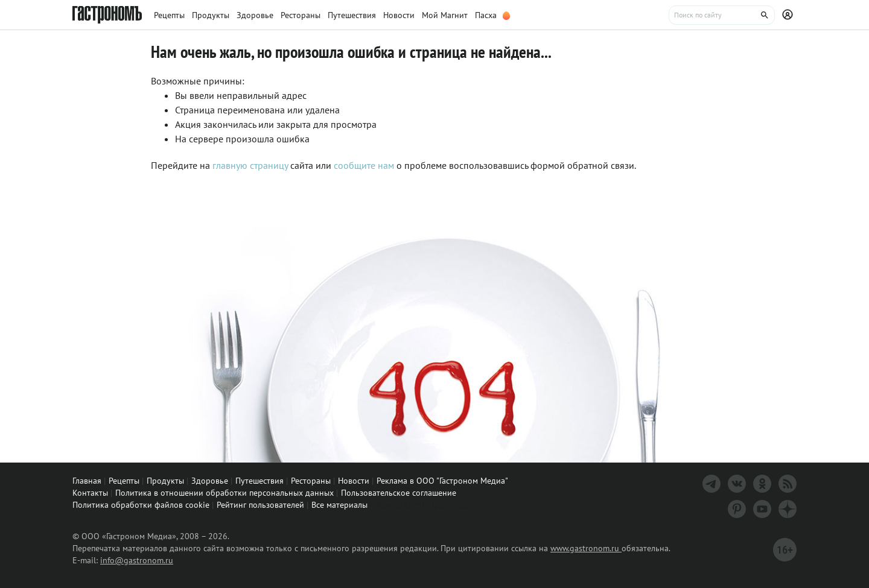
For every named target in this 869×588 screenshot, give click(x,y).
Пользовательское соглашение (399, 493)
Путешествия (259, 481)
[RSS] (788, 484)
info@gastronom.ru (137, 560)
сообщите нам (365, 165)
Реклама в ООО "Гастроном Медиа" (442, 481)
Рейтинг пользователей (260, 505)
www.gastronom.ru (586, 548)
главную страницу (250, 165)
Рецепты (124, 481)
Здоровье (210, 481)
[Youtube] (762, 509)
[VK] (737, 484)
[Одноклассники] (762, 484)
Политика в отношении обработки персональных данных (224, 493)
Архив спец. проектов (422, 504)
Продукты (165, 481)
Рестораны (311, 481)
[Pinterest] (737, 509)
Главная (87, 481)
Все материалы (339, 505)
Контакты (90, 493)
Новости (354, 481)
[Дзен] (788, 509)
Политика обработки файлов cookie (141, 505)
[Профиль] (789, 15)
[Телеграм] (711, 484)
